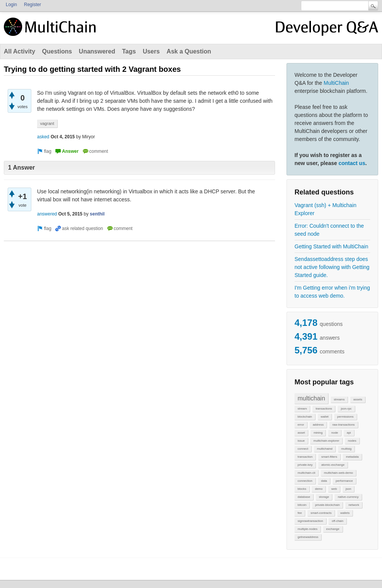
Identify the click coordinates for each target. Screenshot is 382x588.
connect (303, 449)
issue (301, 441)
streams (339, 399)
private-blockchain (327, 505)
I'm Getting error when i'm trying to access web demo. (332, 292)
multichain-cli (306, 473)
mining (318, 433)
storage (324, 497)
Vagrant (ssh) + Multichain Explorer (325, 209)
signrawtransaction (310, 521)
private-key (305, 465)
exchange (333, 529)
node (335, 433)
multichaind (325, 449)
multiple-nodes (308, 529)
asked (43, 137)
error (301, 425)
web (334, 489)
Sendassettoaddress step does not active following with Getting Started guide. (332, 267)
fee (300, 513)
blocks (302, 489)
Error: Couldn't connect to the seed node (329, 230)
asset (301, 433)
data (324, 481)
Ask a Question (189, 51)
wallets (345, 513)
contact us (352, 163)
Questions (57, 51)
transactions (324, 409)
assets (358, 399)
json (349, 489)
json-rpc (346, 409)
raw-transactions (344, 425)
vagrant (47, 123)
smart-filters (329, 457)
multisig (346, 449)
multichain (311, 398)
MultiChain (336, 83)
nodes (352, 441)
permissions (346, 417)
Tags (129, 51)
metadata (352, 457)
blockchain (305, 417)
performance (344, 481)
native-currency (348, 497)
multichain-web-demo (338, 473)
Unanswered (97, 51)
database (304, 497)
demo (319, 489)
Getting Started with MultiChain (331, 246)
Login (11, 5)
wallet (325, 417)
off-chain (337, 521)
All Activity (19, 51)
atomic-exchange (333, 465)
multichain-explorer (326, 441)
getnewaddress (308, 537)
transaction (305, 457)
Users (151, 51)
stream (302, 409)
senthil (97, 214)
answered (47, 214)
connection (305, 481)
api (349, 433)
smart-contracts (321, 513)
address (318, 425)
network (354, 505)
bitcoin (302, 505)
